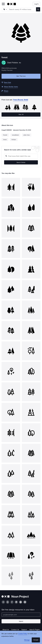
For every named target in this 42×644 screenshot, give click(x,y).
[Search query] (21, 156)
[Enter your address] (21, 615)
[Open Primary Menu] (3, 4)
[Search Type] (5, 9)
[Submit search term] (38, 9)
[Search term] (22, 9)
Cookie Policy (23, 634)
